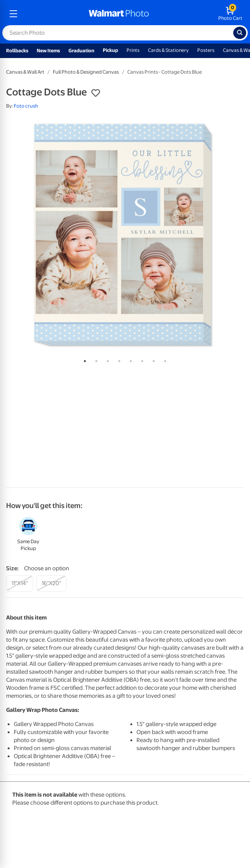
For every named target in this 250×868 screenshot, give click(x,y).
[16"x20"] (51, 583)
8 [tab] (164, 360)
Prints (133, 50)
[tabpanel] (125, 235)
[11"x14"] (20, 583)
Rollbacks (17, 51)
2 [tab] (95, 360)
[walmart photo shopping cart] (230, 14)
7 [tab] (152, 360)
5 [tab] (129, 360)
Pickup (110, 50)
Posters (206, 50)
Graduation (81, 51)
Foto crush (26, 106)
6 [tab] (141, 360)
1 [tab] (83, 360)
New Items (48, 51)
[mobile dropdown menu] (13, 14)
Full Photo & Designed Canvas (86, 72)
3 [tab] (106, 360)
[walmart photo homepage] (119, 14)
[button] (96, 93)
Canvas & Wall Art (25, 72)
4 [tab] (118, 360)
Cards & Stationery (168, 50)
